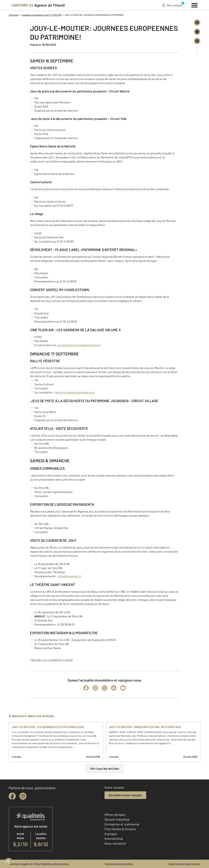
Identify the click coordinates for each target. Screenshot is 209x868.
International (114, 839)
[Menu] (195, 5)
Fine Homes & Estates (120, 829)
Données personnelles (119, 864)
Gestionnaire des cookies (185, 864)
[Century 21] (38, 5)
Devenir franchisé (117, 819)
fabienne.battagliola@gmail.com (75, 392)
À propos (111, 834)
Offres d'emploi (115, 815)
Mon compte (172, 5)
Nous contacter (115, 843)
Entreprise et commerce (122, 824)
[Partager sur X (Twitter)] (197, 32)
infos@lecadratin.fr (70, 576)
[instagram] (23, 796)
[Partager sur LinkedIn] (197, 41)
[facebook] (12, 796)
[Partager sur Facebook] (197, 23)
